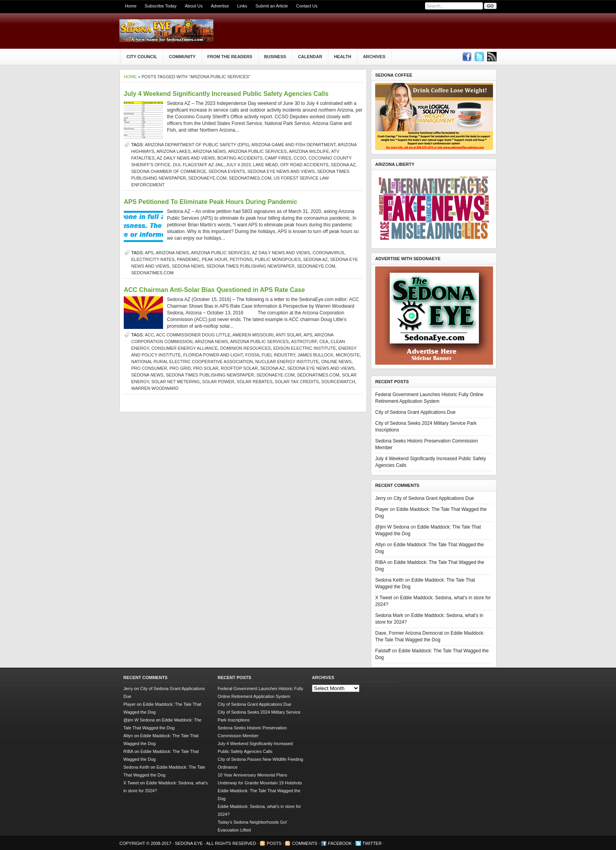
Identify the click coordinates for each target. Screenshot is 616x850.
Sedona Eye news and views (281, 171)
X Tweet (384, 598)
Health (343, 57)
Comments (304, 843)
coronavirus (328, 253)
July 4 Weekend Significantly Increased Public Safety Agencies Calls (226, 94)
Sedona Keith (389, 580)
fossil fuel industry (270, 355)
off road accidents (304, 165)
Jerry (380, 498)
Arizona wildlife (309, 151)
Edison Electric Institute (305, 348)
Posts (274, 843)
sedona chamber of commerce (169, 171)
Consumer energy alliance (184, 348)
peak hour (215, 259)
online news (336, 362)
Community (182, 57)
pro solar (206, 368)
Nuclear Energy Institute (287, 362)
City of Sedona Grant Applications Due (415, 412)
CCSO (300, 158)
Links (242, 6)
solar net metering (175, 382)
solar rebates (255, 382)
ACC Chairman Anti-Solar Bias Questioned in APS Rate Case (214, 290)
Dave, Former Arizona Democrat (409, 633)
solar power (218, 382)
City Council (142, 57)
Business (275, 57)
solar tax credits (297, 382)
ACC (149, 335)
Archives (374, 57)
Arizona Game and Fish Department (293, 145)
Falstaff (383, 651)
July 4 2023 (239, 165)
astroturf (304, 341)
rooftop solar (239, 368)
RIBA (380, 562)
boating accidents (240, 158)
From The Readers (230, 57)
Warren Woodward (155, 388)
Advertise (220, 6)
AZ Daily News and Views (186, 158)
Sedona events (227, 171)
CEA (324, 341)
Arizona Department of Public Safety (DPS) (197, 145)
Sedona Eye (189, 843)
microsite (348, 355)
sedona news (188, 266)
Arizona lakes (173, 151)
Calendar (310, 57)
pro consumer (149, 368)
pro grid (180, 368)
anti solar (289, 335)
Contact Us (307, 6)
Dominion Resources (245, 348)
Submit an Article (272, 6)
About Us (193, 6)
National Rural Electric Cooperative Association (192, 362)
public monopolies (278, 259)
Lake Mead (265, 165)
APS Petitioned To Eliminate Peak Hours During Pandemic (211, 202)
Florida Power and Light (213, 355)
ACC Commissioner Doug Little (193, 335)
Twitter (372, 843)
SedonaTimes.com (250, 178)
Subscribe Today (160, 6)
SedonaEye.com (207, 178)
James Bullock (315, 355)
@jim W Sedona (392, 527)
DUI (177, 165)
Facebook (340, 843)
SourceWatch (338, 382)
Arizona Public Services (257, 151)
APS (149, 253)
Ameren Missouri (253, 335)
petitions (241, 259)
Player (382, 509)
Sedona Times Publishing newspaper (250, 266)
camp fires (278, 158)
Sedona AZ (343, 165)
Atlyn (380, 545)
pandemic (188, 259)
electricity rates (153, 259)
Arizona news (209, 151)
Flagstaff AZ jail (203, 165)
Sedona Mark (389, 615)
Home (131, 6)
